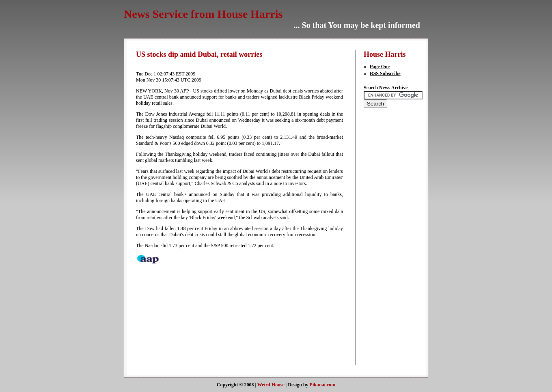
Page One (380, 67)
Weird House (271, 385)
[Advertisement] (388, 242)
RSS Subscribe (385, 73)
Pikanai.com (323, 385)
